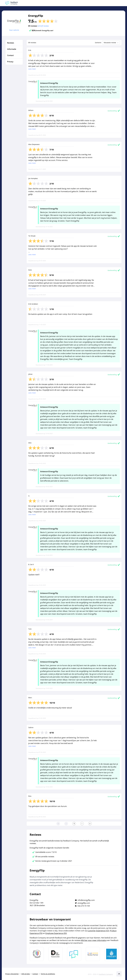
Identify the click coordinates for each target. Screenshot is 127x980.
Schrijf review (43, 26)
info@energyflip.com (86, 900)
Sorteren (98, 43)
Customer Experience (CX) (98, 931)
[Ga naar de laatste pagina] (90, 824)
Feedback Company (106, 974)
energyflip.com (84, 903)
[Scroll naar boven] (119, 974)
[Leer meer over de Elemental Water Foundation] (111, 954)
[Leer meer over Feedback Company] (74, 954)
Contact (35, 974)
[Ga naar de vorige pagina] (66, 824)
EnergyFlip (36, 16)
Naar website (14, 30)
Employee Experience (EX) (56, 933)
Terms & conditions (48, 974)
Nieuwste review (111, 43)
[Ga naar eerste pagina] (58, 824)
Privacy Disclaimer (12, 974)
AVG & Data (26, 974)
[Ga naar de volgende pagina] (82, 824)
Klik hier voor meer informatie (94, 940)
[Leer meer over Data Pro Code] (37, 954)
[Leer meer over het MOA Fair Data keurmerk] (55, 954)
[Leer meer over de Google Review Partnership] (93, 954)
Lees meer (32, 69)
